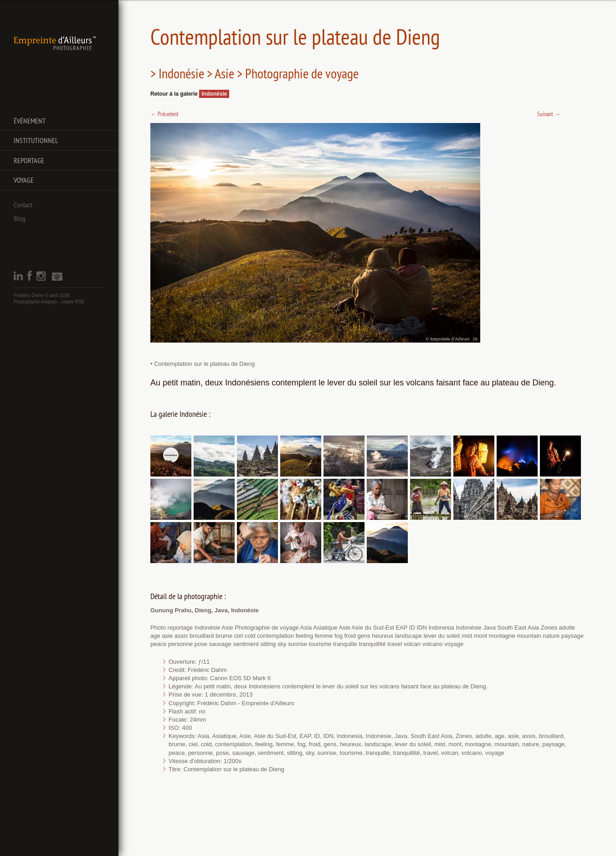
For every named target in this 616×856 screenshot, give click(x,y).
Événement (30, 121)
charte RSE (73, 302)
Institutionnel (36, 140)
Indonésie (214, 94)
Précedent (164, 114)
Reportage (29, 160)
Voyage (24, 180)
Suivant (549, 114)
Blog (20, 218)
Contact (23, 205)
